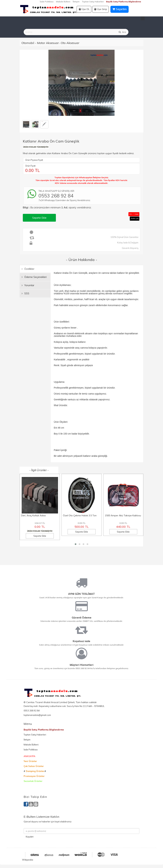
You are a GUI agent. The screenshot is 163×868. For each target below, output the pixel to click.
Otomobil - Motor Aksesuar (40, 43)
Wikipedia (28, 860)
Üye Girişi (101, 9)
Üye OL (84, 9)
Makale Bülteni (63, 2)
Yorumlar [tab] (28, 285)
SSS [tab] (25, 293)
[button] (76, 544)
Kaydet (30, 837)
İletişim (76, 2)
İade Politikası (47, 2)
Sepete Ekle (39, 218)
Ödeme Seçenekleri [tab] (34, 277)
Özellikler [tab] (28, 269)
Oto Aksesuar (70, 43)
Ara (122, 32)
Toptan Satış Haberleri (93, 2)
